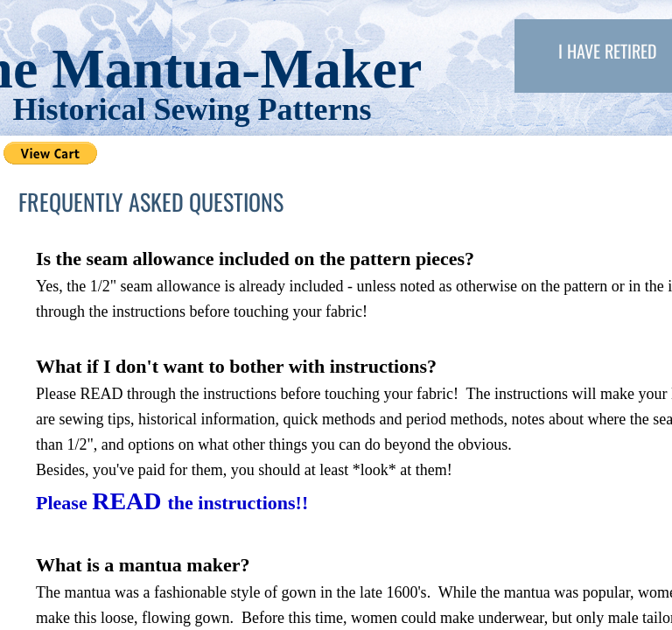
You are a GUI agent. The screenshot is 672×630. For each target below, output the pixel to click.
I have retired (608, 51)
